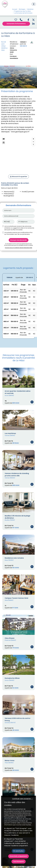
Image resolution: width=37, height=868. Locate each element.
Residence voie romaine (14, 558)
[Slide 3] (18, 86)
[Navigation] (34, 4)
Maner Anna (10, 761)
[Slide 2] (16, 86)
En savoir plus (18, 851)
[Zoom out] (33, 142)
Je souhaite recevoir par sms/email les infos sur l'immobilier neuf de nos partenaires (18, 233)
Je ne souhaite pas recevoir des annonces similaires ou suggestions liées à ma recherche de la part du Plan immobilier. (19, 228)
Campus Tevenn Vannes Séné (16, 598)
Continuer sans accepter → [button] (22, 799)
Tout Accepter (19, 861)
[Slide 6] (23, 86)
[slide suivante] (34, 77)
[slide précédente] (3, 77)
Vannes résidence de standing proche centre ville (17, 475)
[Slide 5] (21, 86)
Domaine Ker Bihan (12, 678)
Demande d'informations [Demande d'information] (16, 24)
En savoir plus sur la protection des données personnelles (18, 248)
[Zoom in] (33, 139)
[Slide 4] (19, 86)
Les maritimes (10, 433)
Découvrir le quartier (18, 177)
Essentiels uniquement (18, 856)
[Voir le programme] (32, 402)
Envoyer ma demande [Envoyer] (19, 240)
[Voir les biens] (18, 278)
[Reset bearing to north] (33, 145)
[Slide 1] (14, 86)
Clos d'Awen (10, 638)
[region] (18, 153)
